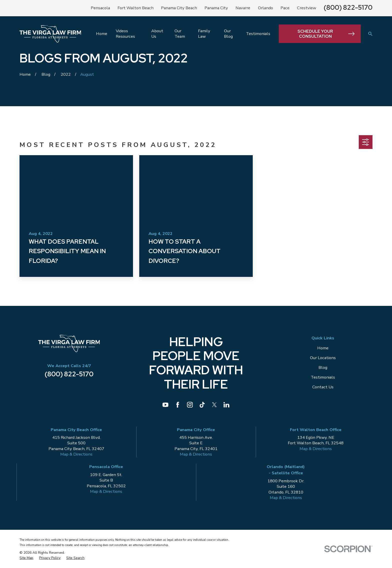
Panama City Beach (179, 8)
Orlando (265, 8)
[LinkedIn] (226, 405)
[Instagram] (190, 405)
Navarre (243, 8)
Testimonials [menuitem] (258, 34)
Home (323, 348)
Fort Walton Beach (135, 8)
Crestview (307, 8)
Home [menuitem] (102, 34)
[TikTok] (202, 405)
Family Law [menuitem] (204, 34)
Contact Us (323, 387)
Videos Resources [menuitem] (125, 34)
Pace (285, 8)
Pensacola (100, 8)
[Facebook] (178, 405)
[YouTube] (165, 405)
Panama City (216, 8)
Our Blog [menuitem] (228, 34)
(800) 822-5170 (348, 7)
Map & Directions (76, 454)
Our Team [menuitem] (180, 34)
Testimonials (323, 377)
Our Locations (323, 358)
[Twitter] (214, 405)
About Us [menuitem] (157, 34)
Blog (323, 367)
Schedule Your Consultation (326, 34)
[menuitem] (26, 558)
